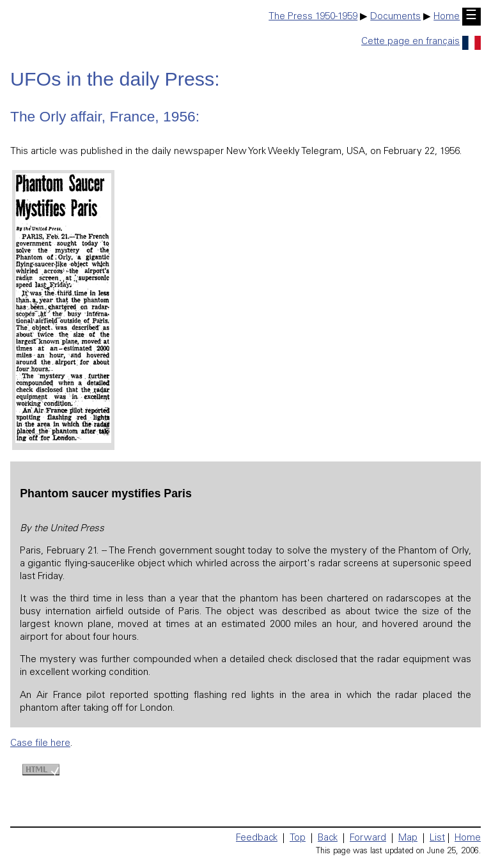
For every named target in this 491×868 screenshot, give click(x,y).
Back (328, 838)
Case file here (40, 744)
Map (408, 838)
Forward (368, 838)
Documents (395, 17)
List (437, 838)
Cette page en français (421, 42)
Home (447, 17)
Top (298, 838)
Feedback (257, 838)
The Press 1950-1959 (313, 17)
